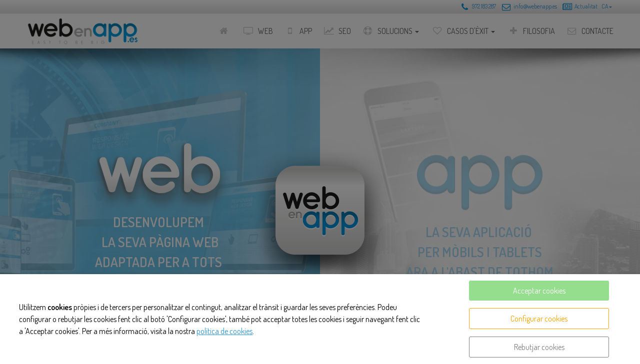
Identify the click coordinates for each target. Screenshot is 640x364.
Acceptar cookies (539, 291)
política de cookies (224, 331)
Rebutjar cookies (539, 347)
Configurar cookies (539, 319)
